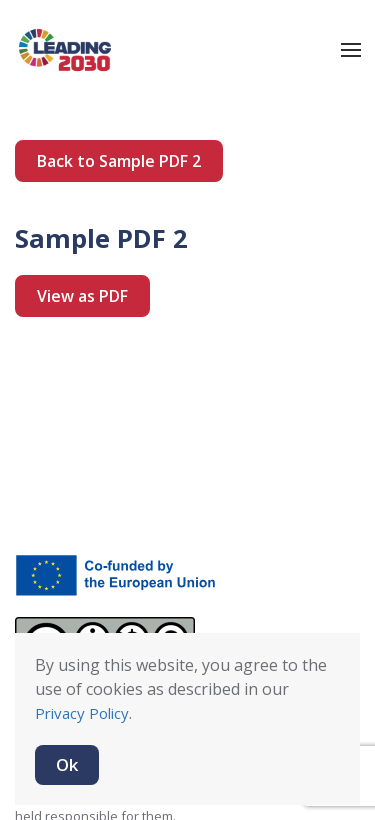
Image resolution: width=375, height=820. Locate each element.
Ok (67, 764)
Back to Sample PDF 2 (119, 161)
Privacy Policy (82, 713)
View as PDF (82, 296)
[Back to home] (65, 50)
